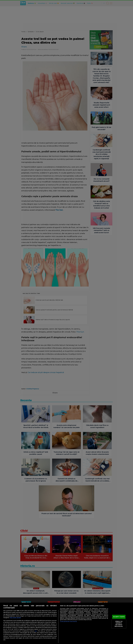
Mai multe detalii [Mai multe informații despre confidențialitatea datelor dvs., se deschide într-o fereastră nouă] (15, 618)
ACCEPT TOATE (119, 617)
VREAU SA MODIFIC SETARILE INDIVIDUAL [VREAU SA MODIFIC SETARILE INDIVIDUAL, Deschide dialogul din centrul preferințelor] (119, 624)
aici (36, 631)
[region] (66, 623)
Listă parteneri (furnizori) (68, 621)
